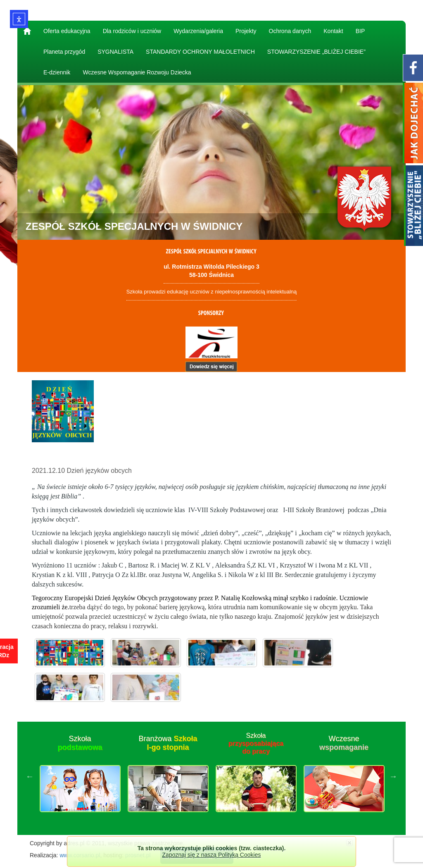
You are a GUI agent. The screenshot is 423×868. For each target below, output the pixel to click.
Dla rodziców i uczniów (132, 31)
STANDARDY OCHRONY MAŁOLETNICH (200, 52)
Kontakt (333, 31)
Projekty (246, 31)
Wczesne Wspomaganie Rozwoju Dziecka (137, 72)
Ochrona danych (290, 31)
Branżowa (168, 743)
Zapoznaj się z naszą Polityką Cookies (212, 855)
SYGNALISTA (115, 52)
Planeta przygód (64, 52)
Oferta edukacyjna (67, 31)
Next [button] (393, 776)
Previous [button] (30, 776)
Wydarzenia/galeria (198, 31)
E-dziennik (57, 72)
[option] (80, 776)
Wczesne (344, 743)
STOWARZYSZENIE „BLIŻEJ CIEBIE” (316, 52)
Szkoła (80, 743)
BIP (360, 31)
